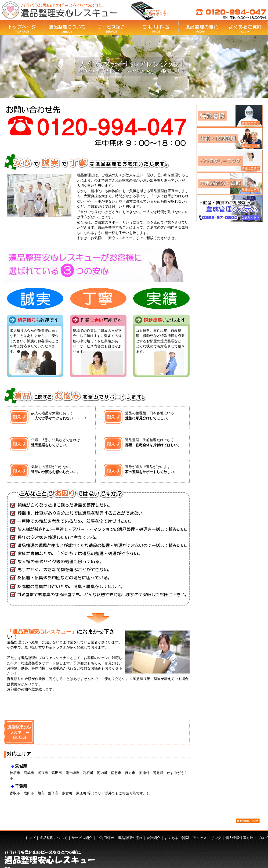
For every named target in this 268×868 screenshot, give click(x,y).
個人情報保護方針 (239, 838)
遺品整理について (53, 838)
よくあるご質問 (177, 838)
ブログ (262, 838)
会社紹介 (153, 838)
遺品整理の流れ (130, 838)
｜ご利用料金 (103, 838)
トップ (30, 838)
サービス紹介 (82, 838)
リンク (216, 838)
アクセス (200, 838)
